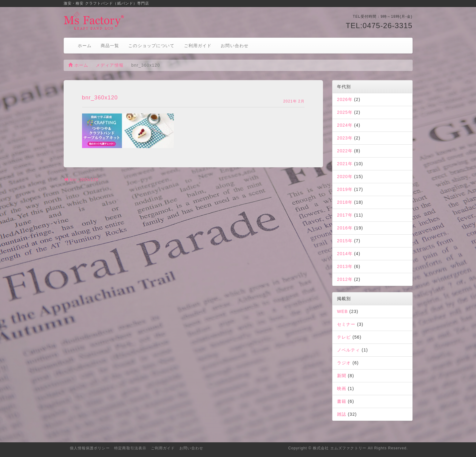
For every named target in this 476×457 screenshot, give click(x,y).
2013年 (345, 266)
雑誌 (342, 414)
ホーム (85, 46)
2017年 (345, 215)
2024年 (345, 125)
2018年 (345, 202)
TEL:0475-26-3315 (379, 26)
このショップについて (151, 46)
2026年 (345, 99)
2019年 (345, 189)
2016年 (345, 228)
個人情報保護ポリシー (90, 448)
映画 (342, 388)
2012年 (345, 279)
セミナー (346, 324)
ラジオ (344, 363)
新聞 (342, 376)
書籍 (342, 401)
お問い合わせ (235, 46)
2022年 (345, 151)
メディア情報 (110, 65)
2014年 (345, 254)
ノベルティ (349, 350)
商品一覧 (110, 46)
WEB (342, 311)
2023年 (345, 138)
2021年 (345, 164)
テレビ (344, 337)
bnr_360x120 (81, 180)
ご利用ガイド (198, 46)
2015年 (345, 241)
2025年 (345, 112)
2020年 (345, 176)
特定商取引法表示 (130, 448)
